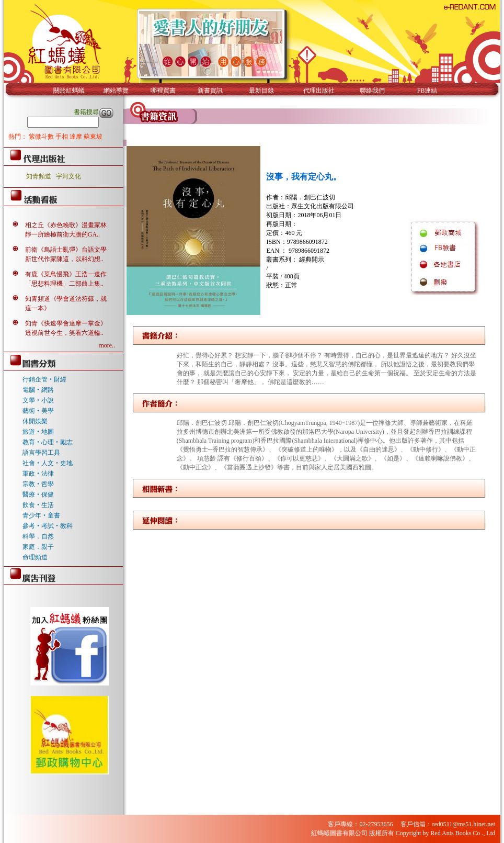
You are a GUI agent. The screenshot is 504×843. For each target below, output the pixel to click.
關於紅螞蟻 (69, 91)
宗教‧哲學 (38, 484)
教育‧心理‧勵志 (48, 442)
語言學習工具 (41, 453)
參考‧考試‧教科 (48, 526)
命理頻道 (35, 557)
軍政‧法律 (38, 474)
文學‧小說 (38, 400)
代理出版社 (319, 91)
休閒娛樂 (35, 421)
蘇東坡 (93, 137)
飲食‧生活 (38, 505)
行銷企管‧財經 (44, 379)
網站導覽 (116, 91)
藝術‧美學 (38, 411)
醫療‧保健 (38, 494)
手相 (62, 137)
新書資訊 (210, 91)
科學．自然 (38, 536)
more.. (107, 345)
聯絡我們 (372, 91)
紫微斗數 (42, 137)
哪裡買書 (163, 91)
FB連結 (427, 91)
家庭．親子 (38, 547)
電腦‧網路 (38, 390)
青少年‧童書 (41, 515)
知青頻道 (39, 176)
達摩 (77, 137)
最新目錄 (261, 91)
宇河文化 (68, 176)
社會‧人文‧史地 (48, 463)
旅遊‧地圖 (38, 432)
